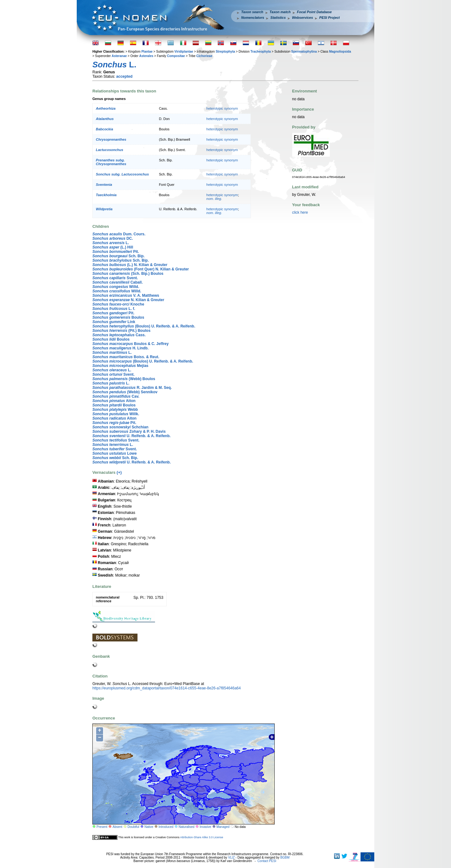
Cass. (119, 335)
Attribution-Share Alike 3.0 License (202, 837)
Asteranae (119, 56)
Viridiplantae (184, 52)
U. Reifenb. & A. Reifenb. (132, 436)
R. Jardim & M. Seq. (132, 388)
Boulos (118, 317)
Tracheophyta (260, 52)
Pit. (116, 252)
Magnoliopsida (340, 52)
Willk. (116, 414)
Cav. (116, 396)
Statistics (278, 18)
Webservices (302, 18)
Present (102, 827)
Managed (223, 827)
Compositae (176, 56)
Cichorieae (204, 56)
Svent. (115, 278)
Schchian (120, 427)
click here (300, 212)
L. (111, 243)
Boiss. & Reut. (126, 357)
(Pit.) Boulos (121, 331)
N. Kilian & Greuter (128, 300)
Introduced (166, 827)
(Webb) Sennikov (125, 392)
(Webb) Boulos (124, 379)
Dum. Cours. (119, 234)
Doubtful (133, 827)
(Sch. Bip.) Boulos (128, 274)
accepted (124, 76)
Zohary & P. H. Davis (129, 431)
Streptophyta (225, 52)
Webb (115, 410)
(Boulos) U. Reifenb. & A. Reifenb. (144, 326)
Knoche (118, 304)
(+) (119, 472)
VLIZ (231, 858)
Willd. (116, 287)
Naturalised (187, 827)
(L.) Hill (113, 247)
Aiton (114, 401)
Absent (118, 827)
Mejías (120, 366)
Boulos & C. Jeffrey (130, 344)
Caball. (118, 282)
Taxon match (280, 12)
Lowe (114, 453)
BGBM (285, 858)
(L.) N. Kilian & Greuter (130, 265)
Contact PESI (267, 861)
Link (114, 322)
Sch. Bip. (119, 256)
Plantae (147, 52)
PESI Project (329, 18)
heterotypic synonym (222, 108)
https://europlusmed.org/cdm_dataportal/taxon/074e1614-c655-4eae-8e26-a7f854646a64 (167, 688)
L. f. (114, 309)
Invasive (206, 827)
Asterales (146, 56)
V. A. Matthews (126, 295)
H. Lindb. (120, 348)
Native (149, 827)
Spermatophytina (304, 52)
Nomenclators (253, 18)
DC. (113, 238)
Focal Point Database (314, 12)
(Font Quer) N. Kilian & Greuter (141, 269)
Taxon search (252, 12)
